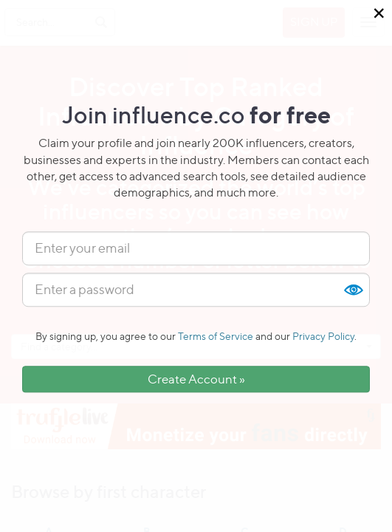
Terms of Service (216, 336)
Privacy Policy (323, 336)
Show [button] (353, 290)
